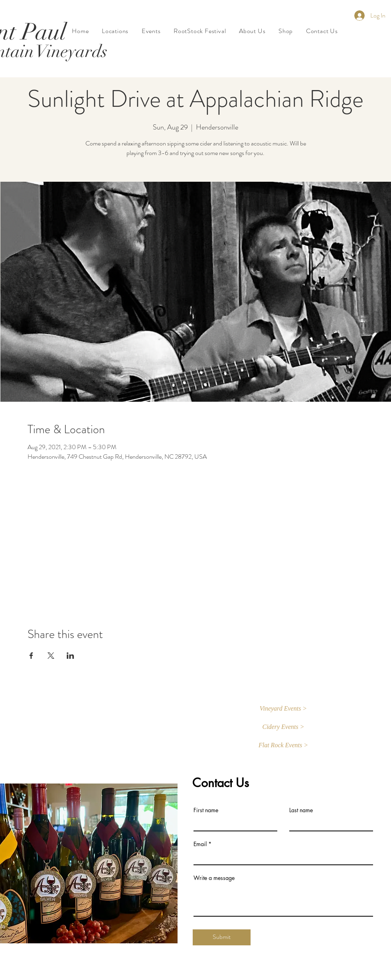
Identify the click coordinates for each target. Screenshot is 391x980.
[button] (283, 709)
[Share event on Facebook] (31, 656)
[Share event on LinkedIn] (70, 656)
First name (206, 810)
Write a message (214, 878)
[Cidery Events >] (283, 727)
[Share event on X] (51, 656)
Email (200, 844)
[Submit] (222, 937)
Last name (301, 810)
